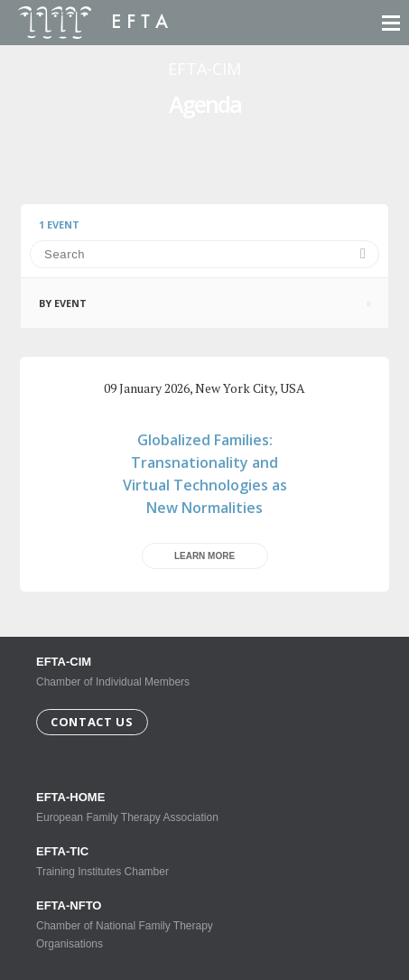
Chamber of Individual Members (113, 672)
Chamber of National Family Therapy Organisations (135, 924)
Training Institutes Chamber (135, 861)
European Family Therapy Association (135, 807)
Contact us (92, 722)
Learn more (204, 556)
